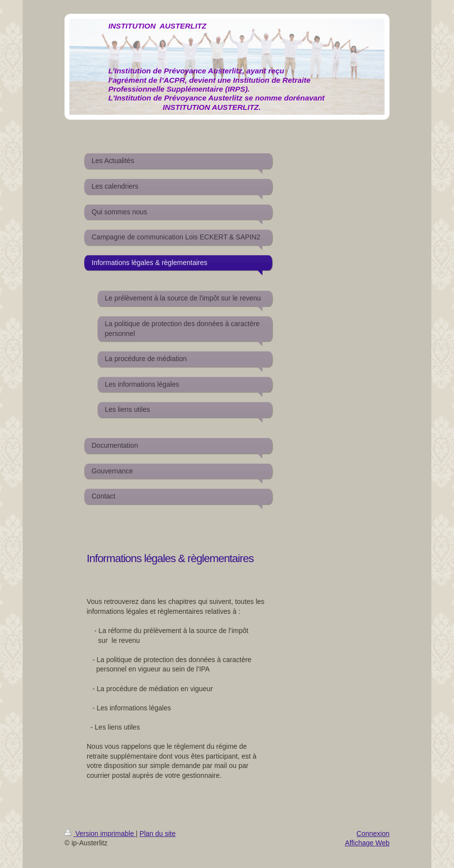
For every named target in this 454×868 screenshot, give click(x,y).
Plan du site (157, 834)
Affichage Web (367, 843)
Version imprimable (100, 834)
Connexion (373, 834)
